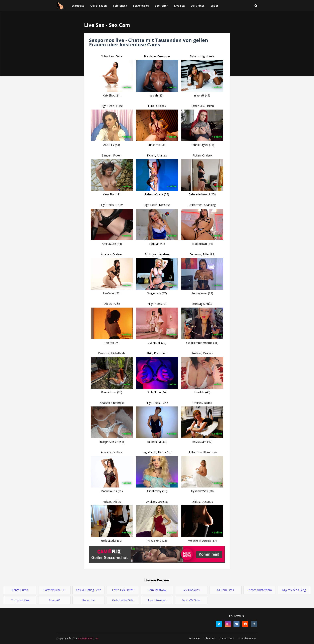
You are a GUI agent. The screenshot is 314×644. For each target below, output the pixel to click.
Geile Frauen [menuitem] (99, 6)
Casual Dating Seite (89, 590)
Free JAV (54, 600)
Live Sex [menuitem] (179, 6)
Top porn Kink (20, 600)
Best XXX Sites (191, 600)
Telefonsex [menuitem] (120, 6)
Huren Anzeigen (157, 600)
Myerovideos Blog (294, 590)
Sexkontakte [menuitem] (141, 6)
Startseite (194, 638)
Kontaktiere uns (247, 638)
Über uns (210, 638)
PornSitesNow (157, 590)
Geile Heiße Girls (123, 600)
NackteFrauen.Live (88, 638)
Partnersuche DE (54, 590)
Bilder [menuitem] (214, 6)
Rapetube (89, 600)
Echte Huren (20, 590)
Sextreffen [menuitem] (162, 6)
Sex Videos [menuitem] (198, 6)
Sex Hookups (191, 590)
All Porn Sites (225, 590)
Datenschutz (227, 638)
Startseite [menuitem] (78, 6)
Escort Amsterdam (260, 590)
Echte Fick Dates (123, 590)
